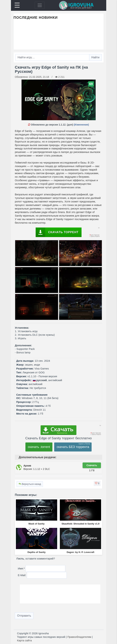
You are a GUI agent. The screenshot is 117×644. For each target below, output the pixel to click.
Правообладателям (79, 637)
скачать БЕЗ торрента (73, 447)
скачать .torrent (39, 447)
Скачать (92, 465)
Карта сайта (25, 640)
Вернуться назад (30, 484)
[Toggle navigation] (40, 5)
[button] (97, 483)
